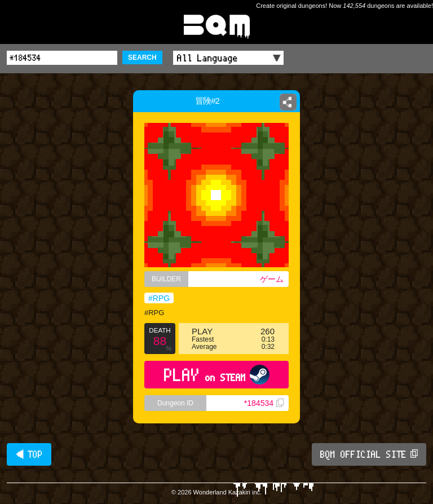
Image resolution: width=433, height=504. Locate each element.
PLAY (217, 375)
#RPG (159, 298)
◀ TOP (29, 454)
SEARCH (142, 58)
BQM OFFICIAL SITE (369, 454)
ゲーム (272, 279)
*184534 (264, 403)
